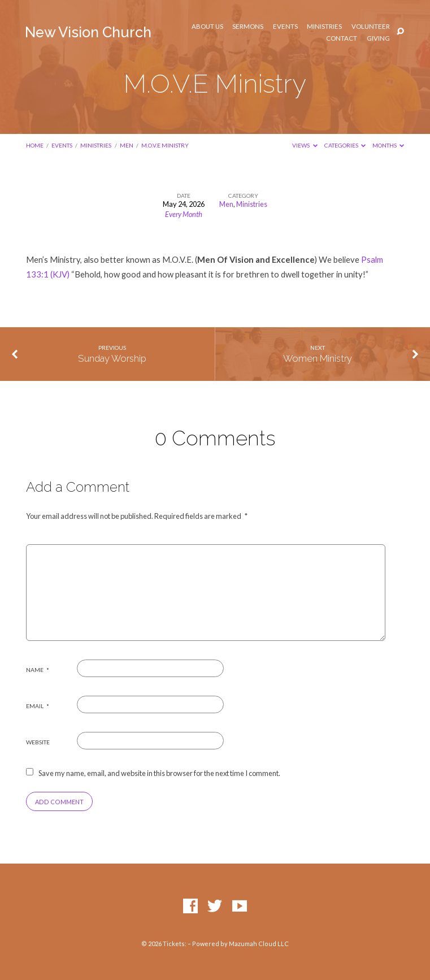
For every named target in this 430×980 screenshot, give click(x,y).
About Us (207, 27)
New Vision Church (88, 32)
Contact (342, 38)
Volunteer (371, 27)
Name (38, 670)
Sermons (248, 27)
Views (305, 145)
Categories (345, 145)
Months (388, 145)
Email (38, 706)
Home (35, 145)
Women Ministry (318, 358)
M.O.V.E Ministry (165, 145)
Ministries (324, 27)
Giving (378, 38)
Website (38, 742)
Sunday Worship (112, 358)
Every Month (184, 214)
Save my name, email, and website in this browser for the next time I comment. (159, 773)
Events (285, 27)
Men (127, 145)
